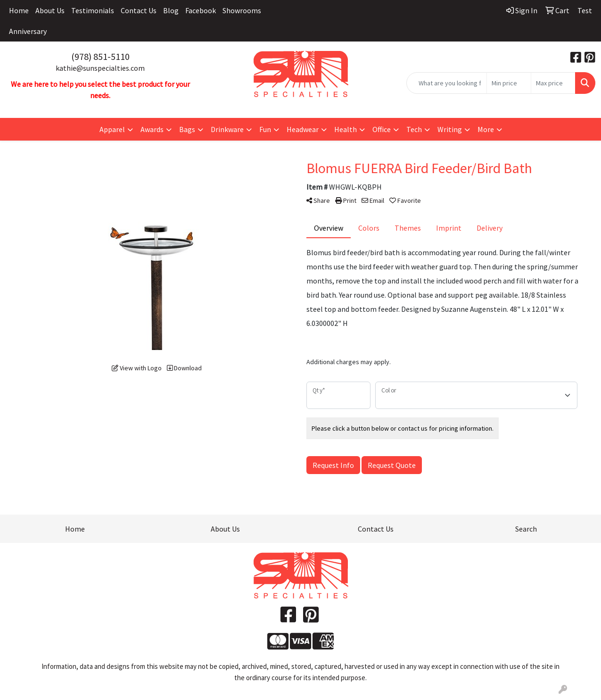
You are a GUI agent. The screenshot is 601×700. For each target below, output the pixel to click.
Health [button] (346, 129)
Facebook (201, 10)
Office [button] (382, 129)
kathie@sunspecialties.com (100, 68)
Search (526, 529)
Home (19, 10)
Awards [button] (152, 129)
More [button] (486, 129)
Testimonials (93, 10)
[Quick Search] (447, 83)
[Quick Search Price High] (553, 83)
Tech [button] (414, 129)
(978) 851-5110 (100, 56)
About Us (50, 10)
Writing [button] (450, 129)
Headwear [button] (303, 129)
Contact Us (139, 10)
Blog (171, 10)
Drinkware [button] (227, 129)
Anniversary (28, 31)
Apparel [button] (112, 129)
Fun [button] (265, 129)
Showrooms (242, 10)
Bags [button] (187, 129)
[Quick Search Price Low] (509, 83)
